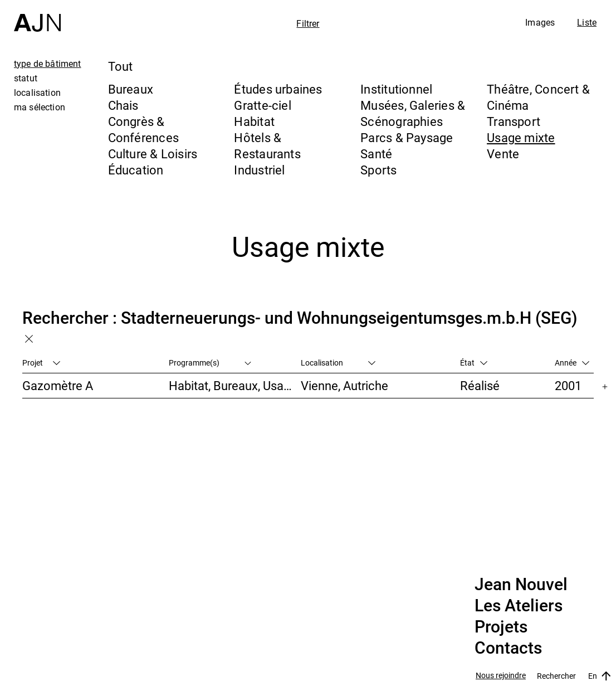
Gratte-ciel (262, 105)
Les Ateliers (519, 606)
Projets (501, 627)
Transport (514, 121)
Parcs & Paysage (407, 137)
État (474, 363)
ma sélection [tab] (40, 107)
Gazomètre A (58, 385)
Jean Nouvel (521, 585)
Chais (123, 105)
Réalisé (480, 385)
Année (572, 363)
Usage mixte (521, 137)
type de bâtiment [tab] (48, 64)
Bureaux (131, 89)
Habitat (254, 121)
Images (540, 22)
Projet (41, 363)
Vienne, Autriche (344, 385)
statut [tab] (26, 78)
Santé (376, 154)
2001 (568, 385)
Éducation (136, 170)
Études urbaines (278, 89)
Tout (121, 66)
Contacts (508, 648)
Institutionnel (396, 89)
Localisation (338, 363)
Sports (378, 170)
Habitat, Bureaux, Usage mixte (235, 385)
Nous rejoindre (501, 676)
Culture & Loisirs (153, 154)
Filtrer (308, 23)
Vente (503, 154)
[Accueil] (37, 16)
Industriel (259, 170)
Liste (587, 22)
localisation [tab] (37, 93)
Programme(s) (210, 363)
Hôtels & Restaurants (267, 145)
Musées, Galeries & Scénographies (413, 113)
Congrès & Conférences (143, 129)
